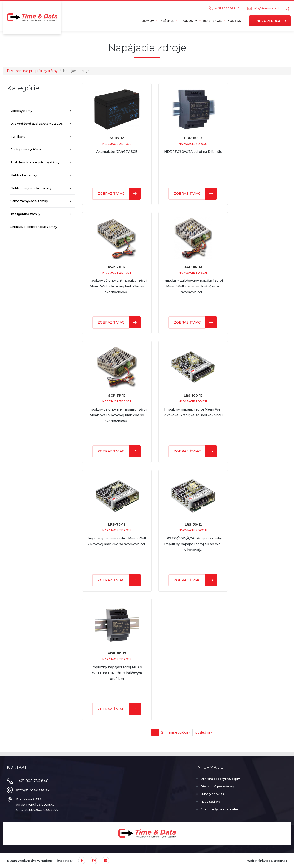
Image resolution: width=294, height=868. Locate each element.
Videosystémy (21, 111)
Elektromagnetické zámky (31, 188)
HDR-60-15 (193, 138)
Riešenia (167, 21)
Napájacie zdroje (117, 144)
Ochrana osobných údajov (220, 779)
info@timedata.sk (267, 8)
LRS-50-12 (193, 524)
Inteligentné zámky (25, 214)
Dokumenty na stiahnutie (219, 809)
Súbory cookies (212, 794)
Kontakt (235, 21)
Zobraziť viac (111, 194)
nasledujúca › (179, 732)
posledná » (204, 732)
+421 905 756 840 (227, 8)
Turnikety (18, 136)
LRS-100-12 (193, 396)
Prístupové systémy (26, 149)
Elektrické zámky (24, 175)
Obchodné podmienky (217, 786)
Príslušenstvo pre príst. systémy (32, 71)
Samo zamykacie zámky (29, 201)
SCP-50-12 (193, 267)
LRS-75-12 (117, 524)
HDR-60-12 (117, 653)
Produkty (188, 21)
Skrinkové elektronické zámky (34, 227)
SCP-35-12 (117, 396)
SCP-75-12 (117, 267)
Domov (148, 21)
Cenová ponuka (266, 21)
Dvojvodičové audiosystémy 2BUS (37, 124)
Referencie (212, 21)
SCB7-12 (117, 138)
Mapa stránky (210, 802)
